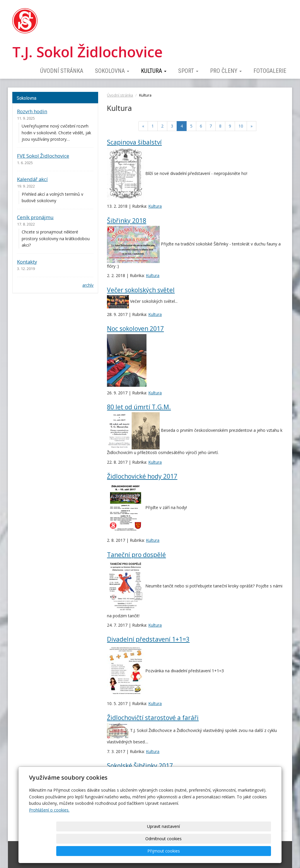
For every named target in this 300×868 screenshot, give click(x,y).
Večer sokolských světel (141, 290)
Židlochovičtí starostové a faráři (153, 718)
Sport (188, 71)
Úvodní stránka (62, 71)
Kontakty (27, 262)
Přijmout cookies (249, 851)
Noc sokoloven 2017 (135, 329)
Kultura (154, 71)
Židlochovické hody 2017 (142, 476)
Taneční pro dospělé (136, 555)
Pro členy (226, 71)
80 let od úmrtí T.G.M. (139, 407)
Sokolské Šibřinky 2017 (140, 766)
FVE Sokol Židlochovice (43, 156)
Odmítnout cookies (200, 851)
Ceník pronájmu (35, 217)
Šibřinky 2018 (127, 221)
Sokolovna (112, 71)
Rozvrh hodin (32, 111)
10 (241, 126)
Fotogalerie (270, 71)
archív (88, 285)
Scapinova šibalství (134, 142)
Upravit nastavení (152, 851)
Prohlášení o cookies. (49, 835)
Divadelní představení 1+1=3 (148, 639)
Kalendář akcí (32, 179)
